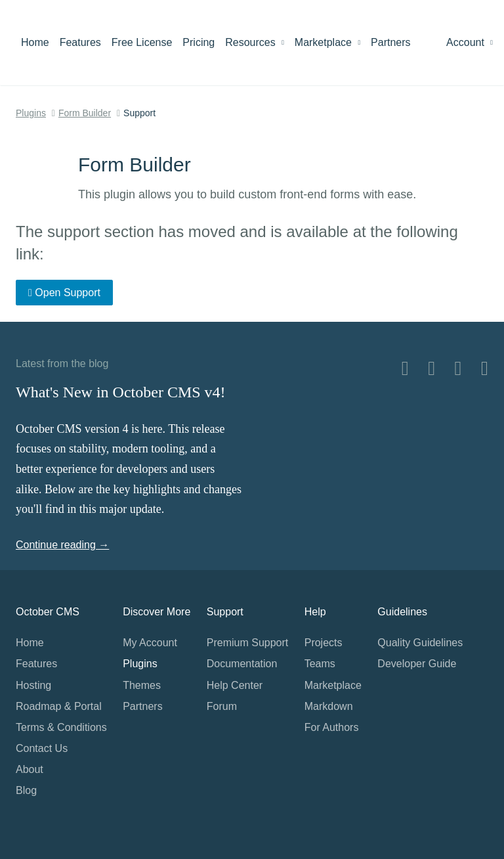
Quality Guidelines (420, 643)
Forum (222, 706)
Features (80, 42)
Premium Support (248, 643)
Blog (26, 790)
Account (470, 42)
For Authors (332, 727)
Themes (142, 685)
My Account (150, 643)
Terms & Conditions (61, 727)
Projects (324, 643)
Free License (142, 42)
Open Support (64, 293)
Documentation (242, 664)
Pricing (199, 42)
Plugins (31, 113)
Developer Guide (417, 664)
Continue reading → (62, 545)
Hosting (33, 685)
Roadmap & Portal (59, 706)
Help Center (235, 685)
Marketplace (327, 42)
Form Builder (85, 113)
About (30, 769)
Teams (320, 664)
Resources (255, 42)
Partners (390, 42)
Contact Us (42, 748)
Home (35, 42)
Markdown (329, 706)
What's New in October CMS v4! (121, 392)
